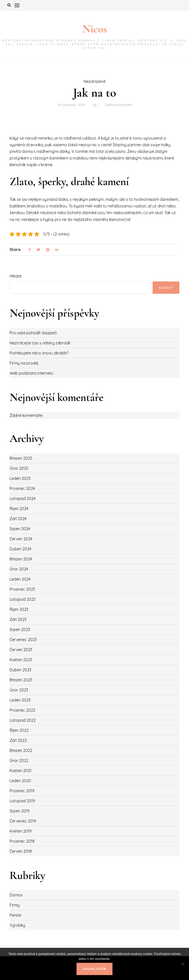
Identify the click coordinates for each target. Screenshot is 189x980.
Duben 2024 (20, 549)
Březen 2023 (21, 680)
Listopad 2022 (23, 720)
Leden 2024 (20, 579)
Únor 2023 (19, 690)
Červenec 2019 (23, 821)
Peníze (15, 915)
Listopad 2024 (23, 498)
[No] (183, 964)
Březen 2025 (21, 458)
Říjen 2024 (19, 509)
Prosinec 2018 (22, 841)
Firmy (15, 905)
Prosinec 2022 (22, 710)
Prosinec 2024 (22, 488)
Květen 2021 (21, 771)
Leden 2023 (20, 700)
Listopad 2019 (22, 801)
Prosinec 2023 (22, 589)
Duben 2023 (20, 670)
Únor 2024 (19, 569)
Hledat (16, 276)
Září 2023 (18, 619)
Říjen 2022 (19, 730)
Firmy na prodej (24, 363)
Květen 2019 (21, 831)
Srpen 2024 (20, 529)
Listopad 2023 (23, 599)
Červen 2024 (21, 539)
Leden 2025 (20, 478)
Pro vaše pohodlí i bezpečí (33, 333)
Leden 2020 (20, 781)
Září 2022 (18, 740)
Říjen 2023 (19, 609)
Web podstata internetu (31, 373)
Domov (16, 895)
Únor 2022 (19, 761)
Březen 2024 (21, 559)
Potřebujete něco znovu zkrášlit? (39, 353)
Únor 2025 (19, 468)
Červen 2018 (21, 851)
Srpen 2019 (20, 811)
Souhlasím (94, 969)
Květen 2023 (21, 660)
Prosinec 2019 (22, 791)
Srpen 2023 (20, 629)
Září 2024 (18, 519)
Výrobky (17, 925)
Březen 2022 (21, 750)
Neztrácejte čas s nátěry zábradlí (40, 343)
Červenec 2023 (23, 640)
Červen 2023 (21, 650)
